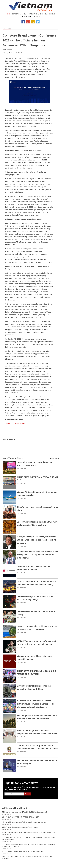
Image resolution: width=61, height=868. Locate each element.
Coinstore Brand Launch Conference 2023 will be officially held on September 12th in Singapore (30, 40)
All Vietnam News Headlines (16, 808)
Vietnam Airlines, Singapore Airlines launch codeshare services (24, 822)
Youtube (23, 424)
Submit (27, 794)
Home (8, 14)
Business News (50, 14)
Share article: (9, 439)
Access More (54, 458)
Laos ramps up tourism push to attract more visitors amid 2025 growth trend (29, 832)
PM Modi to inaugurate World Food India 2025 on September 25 (25, 812)
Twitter (8, 424)
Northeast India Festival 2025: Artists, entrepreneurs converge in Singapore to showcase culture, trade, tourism (35, 704)
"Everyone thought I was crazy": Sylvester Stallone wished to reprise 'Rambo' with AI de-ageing (36, 540)
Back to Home (7, 28)
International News (36, 14)
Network (37, 17)
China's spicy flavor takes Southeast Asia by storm (20, 827)
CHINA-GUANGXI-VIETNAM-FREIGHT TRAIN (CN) (21, 817)
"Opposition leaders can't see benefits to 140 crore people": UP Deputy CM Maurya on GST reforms (38, 555)
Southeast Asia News (19, 14)
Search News (27, 17)
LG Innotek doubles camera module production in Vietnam (23, 852)
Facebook (15, 424)
